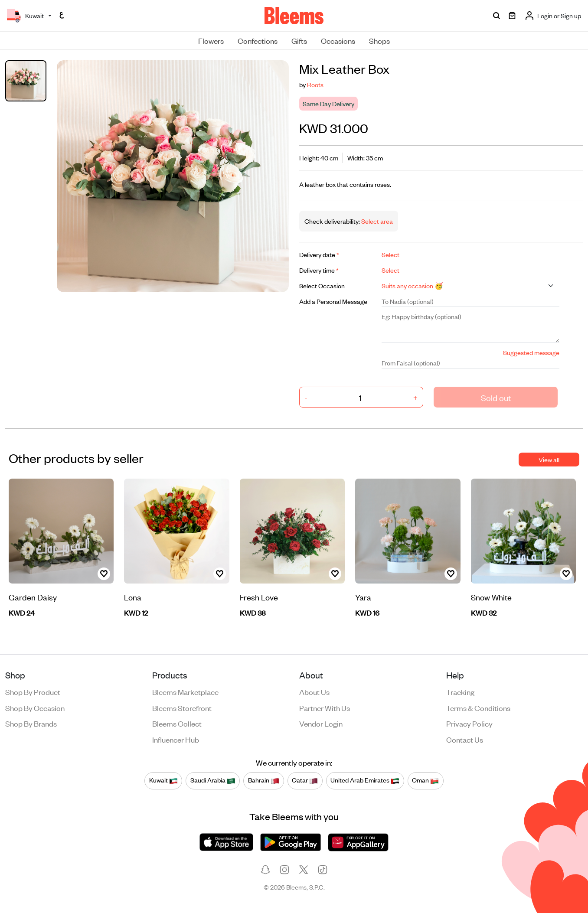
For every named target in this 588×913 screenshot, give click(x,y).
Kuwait (163, 780)
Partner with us (325, 708)
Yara (363, 597)
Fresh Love (259, 597)
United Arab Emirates (365, 780)
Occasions (338, 40)
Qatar (305, 780)
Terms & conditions (478, 708)
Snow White (491, 597)
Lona (133, 597)
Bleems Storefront (182, 708)
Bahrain (264, 780)
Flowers (211, 40)
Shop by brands (31, 723)
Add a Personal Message (333, 301)
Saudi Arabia (213, 780)
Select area (376, 221)
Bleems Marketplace (185, 691)
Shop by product (33, 691)
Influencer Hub (176, 739)
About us (314, 691)
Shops (379, 40)
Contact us (465, 739)
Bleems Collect (177, 723)
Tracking (460, 691)
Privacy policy (469, 723)
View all (549, 459)
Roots (315, 84)
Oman (425, 780)
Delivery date (319, 254)
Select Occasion (322, 285)
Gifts (299, 40)
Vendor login (321, 723)
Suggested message (531, 352)
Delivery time (319, 270)
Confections (258, 40)
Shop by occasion (35, 708)
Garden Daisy (33, 597)
